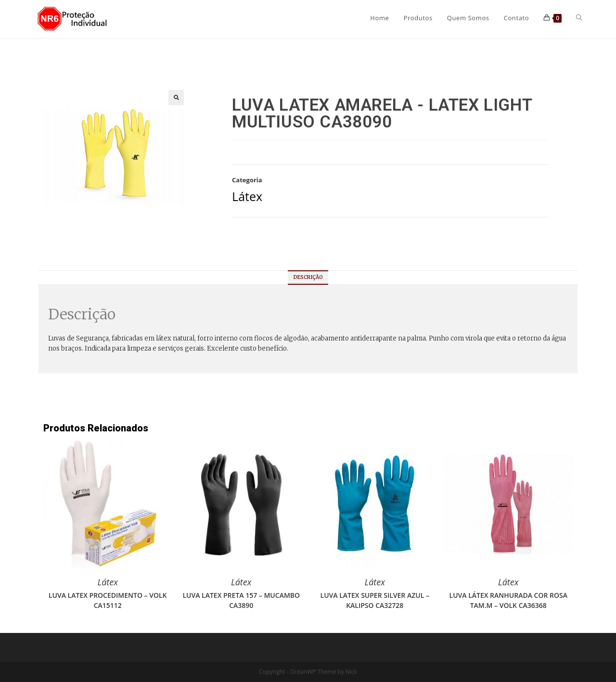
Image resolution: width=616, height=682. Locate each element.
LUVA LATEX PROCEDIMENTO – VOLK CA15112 (108, 600)
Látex (247, 196)
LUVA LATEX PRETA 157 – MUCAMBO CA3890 (241, 600)
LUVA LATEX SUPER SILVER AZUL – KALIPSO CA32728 (375, 600)
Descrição (308, 277)
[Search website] (579, 18)
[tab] (308, 278)
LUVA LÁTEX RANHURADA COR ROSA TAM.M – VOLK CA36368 (508, 600)
